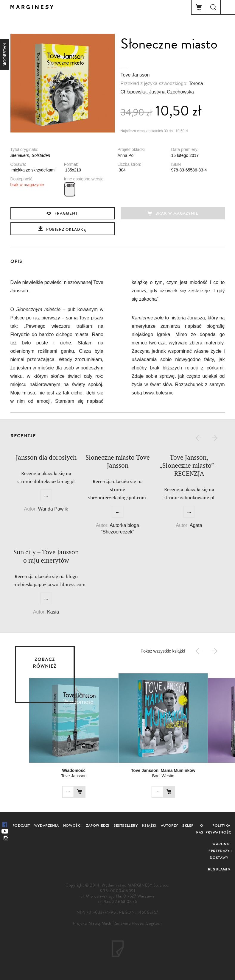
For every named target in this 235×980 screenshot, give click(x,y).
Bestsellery (126, 825)
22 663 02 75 (125, 902)
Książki (149, 825)
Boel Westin (139, 776)
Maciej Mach (100, 923)
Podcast (21, 825)
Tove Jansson (135, 75)
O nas (200, 829)
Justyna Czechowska (172, 92)
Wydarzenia (47, 825)
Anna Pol (126, 155)
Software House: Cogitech (138, 923)
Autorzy (169, 825)
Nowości (73, 825)
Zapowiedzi (98, 825)
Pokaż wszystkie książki (163, 651)
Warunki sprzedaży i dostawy (220, 851)
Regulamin (219, 869)
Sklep (188, 825)
